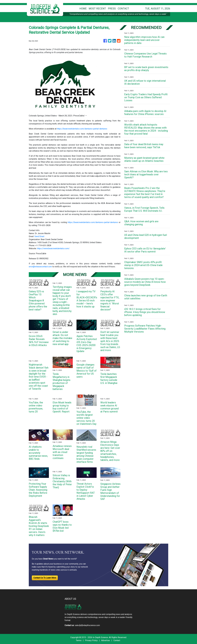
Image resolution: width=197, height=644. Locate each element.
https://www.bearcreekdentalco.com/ (53, 248)
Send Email (39, 236)
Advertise (106, 640)
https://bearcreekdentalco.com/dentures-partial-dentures (82, 129)
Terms (79, 640)
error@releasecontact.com (40, 267)
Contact (117, 640)
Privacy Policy (91, 640)
